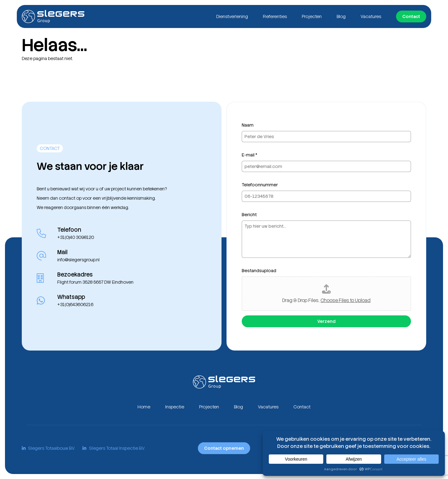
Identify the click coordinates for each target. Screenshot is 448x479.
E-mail (250, 155)
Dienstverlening (232, 16)
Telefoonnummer (260, 185)
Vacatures (371, 16)
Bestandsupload (259, 271)
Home (144, 407)
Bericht (249, 215)
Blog (341, 16)
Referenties (275, 16)
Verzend (326, 321)
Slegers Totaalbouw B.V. (48, 448)
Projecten (312, 16)
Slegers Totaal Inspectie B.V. (114, 448)
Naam (248, 125)
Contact (411, 16)
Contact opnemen (224, 448)
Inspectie (175, 407)
